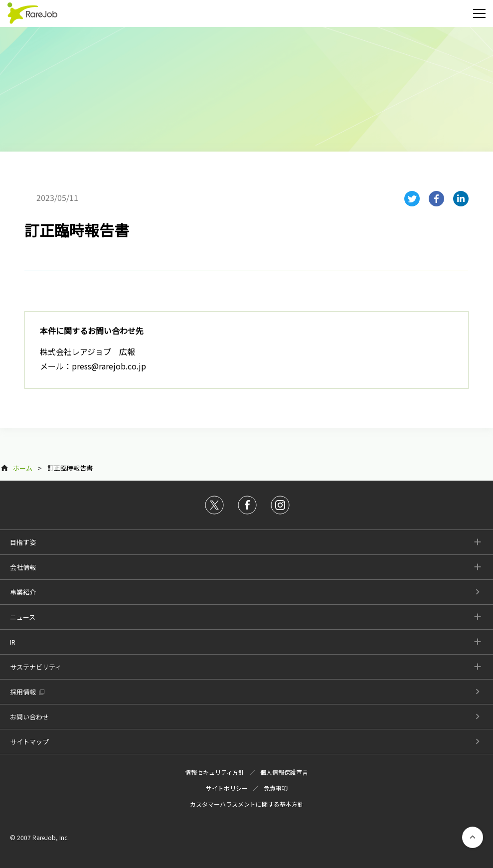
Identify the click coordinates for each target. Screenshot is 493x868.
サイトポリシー (227, 788)
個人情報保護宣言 (284, 772)
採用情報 (23, 692)
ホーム (23, 468)
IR (13, 642)
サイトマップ (29, 742)
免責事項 (276, 788)
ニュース (23, 617)
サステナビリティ (36, 667)
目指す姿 (23, 542)
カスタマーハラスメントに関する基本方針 (247, 804)
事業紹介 (23, 592)
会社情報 (23, 567)
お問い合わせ (29, 717)
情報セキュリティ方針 (215, 772)
